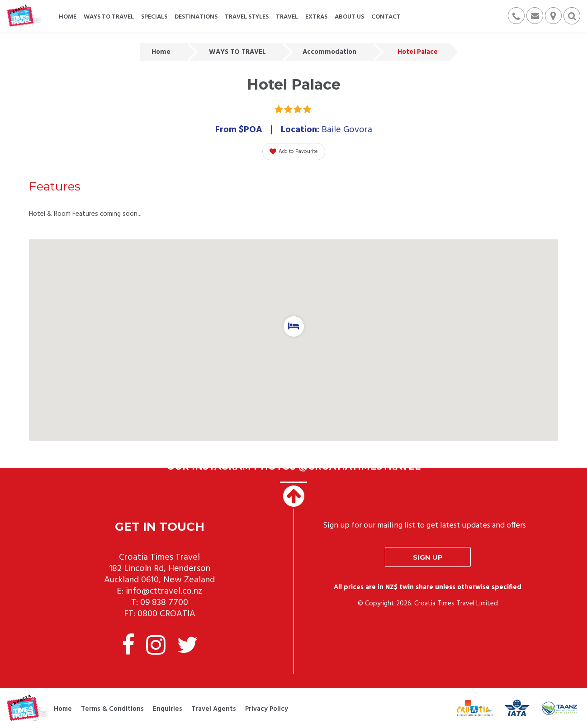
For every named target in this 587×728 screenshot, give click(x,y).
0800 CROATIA (166, 614)
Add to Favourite (294, 152)
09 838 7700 (164, 603)
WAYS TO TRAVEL (237, 52)
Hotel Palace (418, 52)
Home (161, 52)
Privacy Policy (267, 709)
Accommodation (329, 52)
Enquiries (168, 709)
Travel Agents (214, 709)
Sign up (428, 557)
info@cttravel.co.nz (164, 591)
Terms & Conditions (112, 709)
